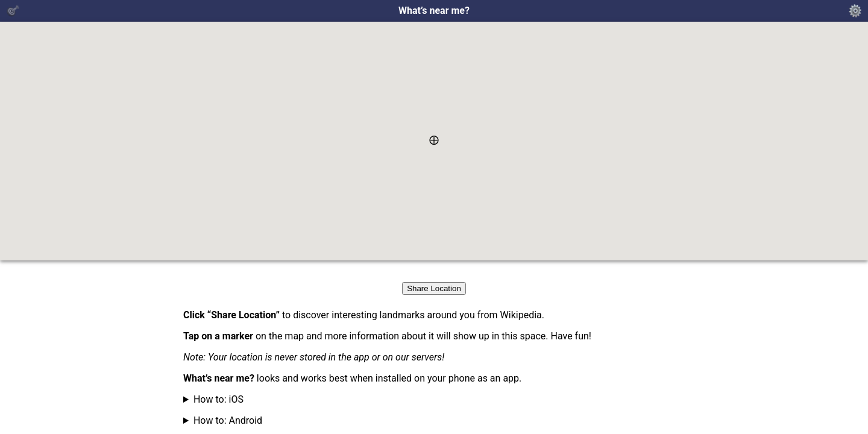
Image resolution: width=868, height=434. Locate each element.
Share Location (434, 288)
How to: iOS (219, 399)
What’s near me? (434, 11)
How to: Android (228, 420)
